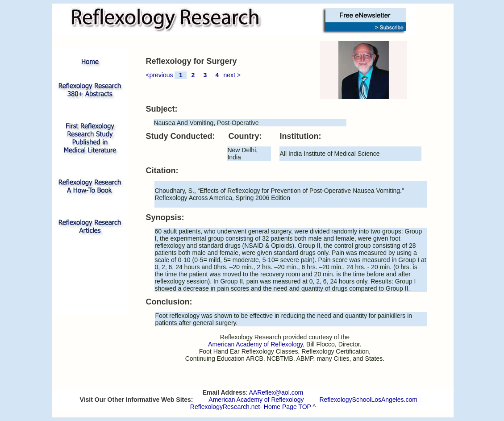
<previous (159, 75)
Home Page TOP (287, 407)
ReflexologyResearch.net (225, 407)
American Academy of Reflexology (256, 400)
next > (232, 75)
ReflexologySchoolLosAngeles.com (368, 400)
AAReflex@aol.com (276, 392)
